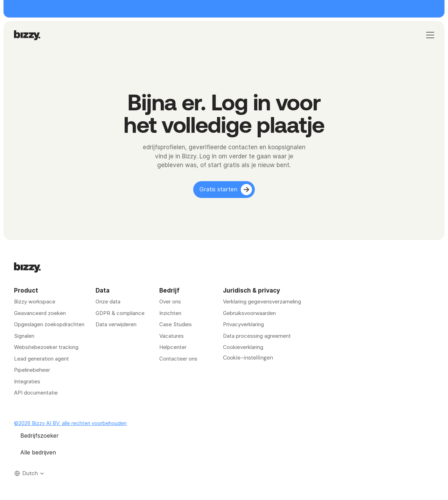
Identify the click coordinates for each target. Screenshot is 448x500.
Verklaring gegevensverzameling (262, 302)
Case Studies (176, 324)
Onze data (108, 302)
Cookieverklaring (243, 347)
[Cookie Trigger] (248, 358)
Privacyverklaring (243, 324)
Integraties (27, 381)
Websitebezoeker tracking (46, 347)
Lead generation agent (41, 359)
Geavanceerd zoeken (40, 313)
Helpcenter (173, 347)
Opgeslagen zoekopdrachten (49, 324)
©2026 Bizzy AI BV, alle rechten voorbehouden (70, 423)
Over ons (170, 302)
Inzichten (170, 313)
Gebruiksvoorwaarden (249, 313)
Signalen (24, 336)
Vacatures (171, 336)
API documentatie (36, 393)
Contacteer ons (178, 359)
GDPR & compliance (120, 313)
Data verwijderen (116, 324)
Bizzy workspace (35, 302)
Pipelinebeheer (32, 370)
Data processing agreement (257, 336)
